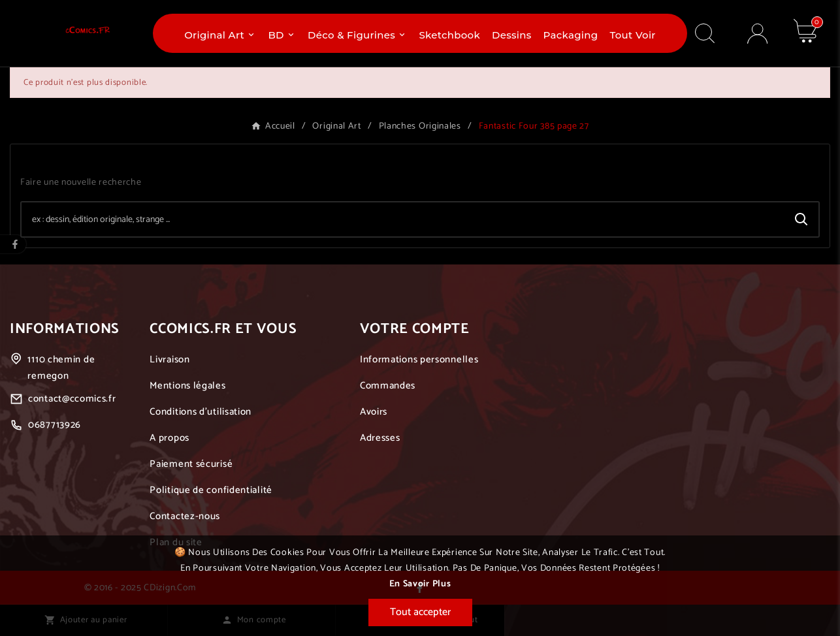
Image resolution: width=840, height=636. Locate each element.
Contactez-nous (185, 516)
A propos (170, 438)
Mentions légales (187, 386)
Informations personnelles (419, 359)
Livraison (170, 359)
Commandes (388, 386)
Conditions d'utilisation (201, 412)
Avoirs (374, 412)
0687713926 (55, 425)
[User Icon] (757, 34)
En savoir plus (420, 584)
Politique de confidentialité (211, 490)
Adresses (380, 438)
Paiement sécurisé (191, 464)
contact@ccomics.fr (72, 399)
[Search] (801, 219)
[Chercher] (403, 219)
